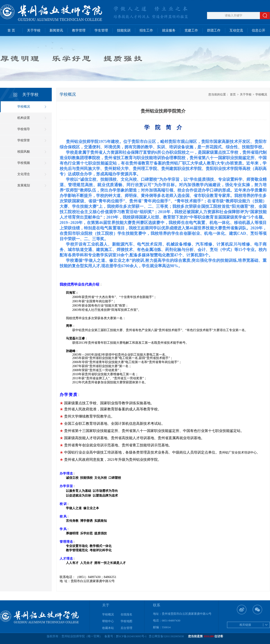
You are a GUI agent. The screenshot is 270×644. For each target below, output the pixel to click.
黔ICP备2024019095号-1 (131, 636)
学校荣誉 (24, 140)
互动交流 (236, 30)
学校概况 (24, 107)
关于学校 (34, 30)
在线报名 (126, 614)
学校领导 (24, 129)
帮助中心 (108, 621)
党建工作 (191, 30)
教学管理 (79, 30)
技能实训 (124, 30)
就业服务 (169, 30)
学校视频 (24, 163)
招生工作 (146, 30)
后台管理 (126, 628)
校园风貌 (24, 152)
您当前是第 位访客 (206, 636)
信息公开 (259, 30)
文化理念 (24, 174)
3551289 (209, 636)
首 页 (11, 30)
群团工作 (214, 30)
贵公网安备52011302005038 (166, 636)
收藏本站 (108, 628)
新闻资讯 (56, 30)
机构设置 (24, 118)
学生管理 (101, 30)
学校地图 (126, 621)
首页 (233, 94)
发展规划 (24, 185)
